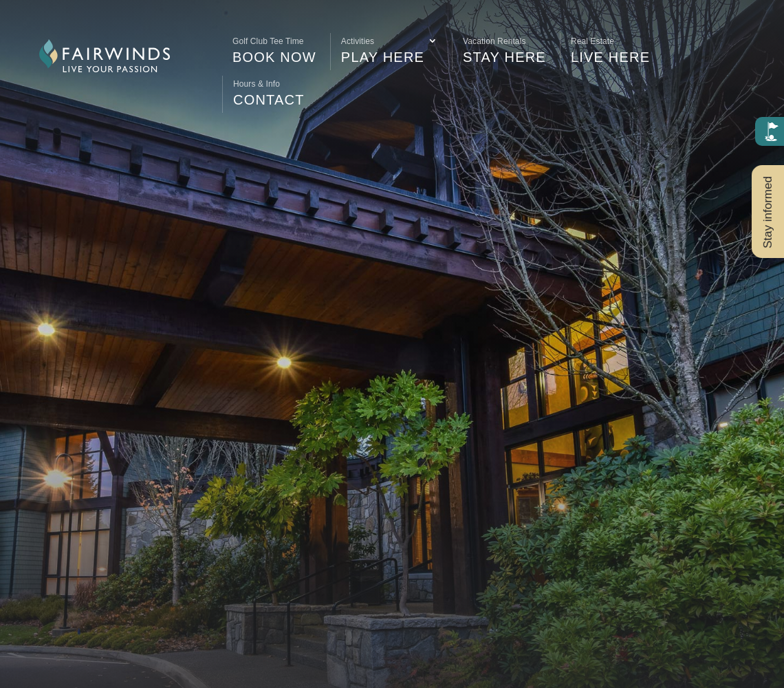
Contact (269, 92)
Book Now (274, 49)
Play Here (383, 49)
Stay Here (504, 49)
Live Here (610, 49)
